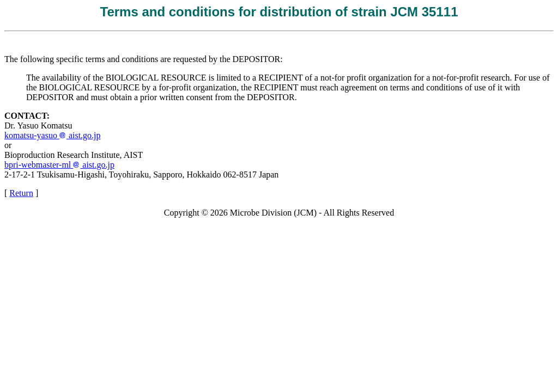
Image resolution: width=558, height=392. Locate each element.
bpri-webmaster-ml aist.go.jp (59, 165)
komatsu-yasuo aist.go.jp (53, 135)
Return (21, 193)
